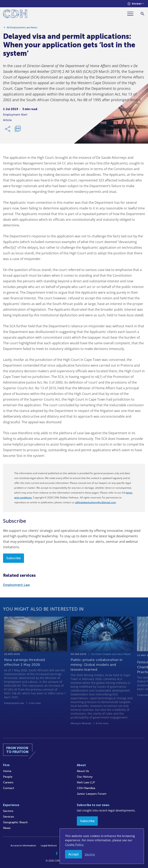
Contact (9, 788)
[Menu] (132, 14)
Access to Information (23, 846)
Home (7, 771)
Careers (8, 782)
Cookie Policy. (75, 845)
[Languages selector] (136, 4)
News (7, 828)
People (8, 777)
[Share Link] (8, 130)
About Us (83, 771)
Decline (90, 854)
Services (9, 817)
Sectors (8, 811)
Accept (73, 854)
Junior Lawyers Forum (92, 794)
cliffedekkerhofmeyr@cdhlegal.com (95, 502)
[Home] (15, 14)
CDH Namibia (86, 788)
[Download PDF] (18, 130)
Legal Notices (49, 846)
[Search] (142, 14)
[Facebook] (57, 853)
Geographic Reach (15, 822)
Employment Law (16, 585)
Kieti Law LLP (86, 782)
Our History (85, 777)
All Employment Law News (22, 29)
